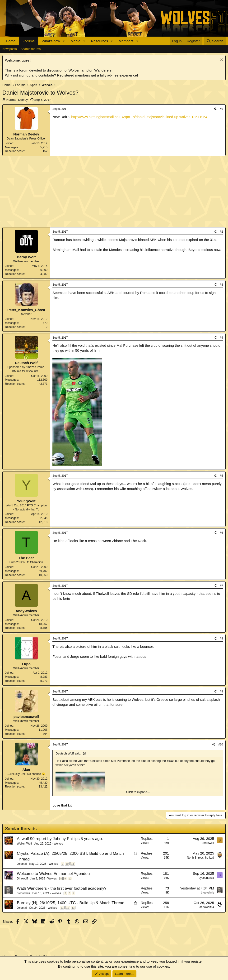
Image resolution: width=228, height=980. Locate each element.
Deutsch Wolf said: (68, 753)
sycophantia (206, 878)
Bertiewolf (208, 843)
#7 (221, 586)
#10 (221, 745)
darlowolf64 (207, 907)
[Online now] (26, 358)
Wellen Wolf (24, 844)
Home (11, 41)
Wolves (58, 844)
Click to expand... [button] (138, 792)
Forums (29, 41)
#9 (221, 692)
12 (68, 908)
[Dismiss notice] (221, 60)
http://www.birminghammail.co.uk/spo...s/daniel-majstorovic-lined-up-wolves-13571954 (139, 117)
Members (126, 41)
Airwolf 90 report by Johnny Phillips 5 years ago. (60, 839)
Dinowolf (22, 879)
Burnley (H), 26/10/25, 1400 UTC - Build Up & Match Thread (71, 903)
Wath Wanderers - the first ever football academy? (62, 888)
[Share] (215, 109)
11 (73, 864)
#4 (221, 338)
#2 (221, 232)
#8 (221, 639)
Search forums (31, 49)
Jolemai (22, 864)
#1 (221, 109)
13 (73, 908)
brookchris (23, 893)
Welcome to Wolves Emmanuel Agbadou (53, 874)
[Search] (215, 41)
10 (67, 864)
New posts (10, 49)
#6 (221, 533)
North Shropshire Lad (200, 858)
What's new (51, 41)
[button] (64, 41)
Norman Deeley (17, 100)
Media (76, 41)
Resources (100, 41)
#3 (221, 285)
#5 (221, 476)
